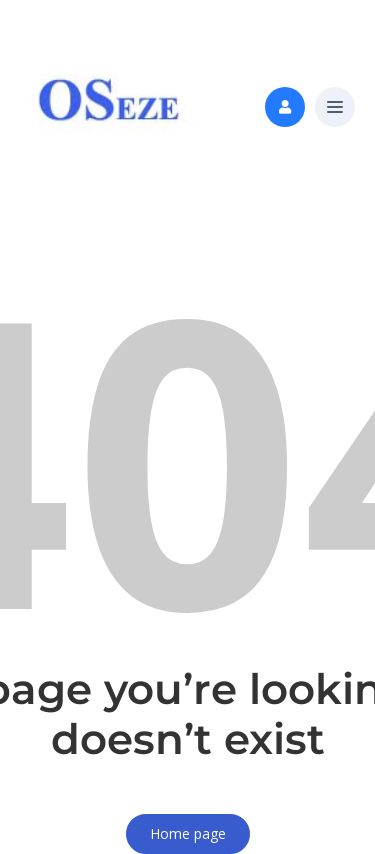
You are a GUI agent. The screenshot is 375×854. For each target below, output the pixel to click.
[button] (335, 108)
